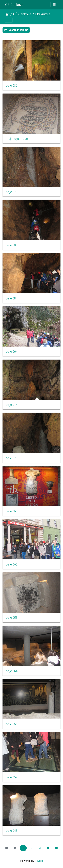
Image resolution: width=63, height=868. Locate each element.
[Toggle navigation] (54, 5)
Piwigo (39, 861)
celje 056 (12, 724)
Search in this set (16, 30)
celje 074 (12, 405)
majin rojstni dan (17, 139)
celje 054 (12, 671)
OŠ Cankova (14, 5)
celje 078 (12, 192)
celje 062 (12, 564)
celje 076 (12, 458)
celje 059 (12, 777)
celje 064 (12, 352)
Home (7, 14)
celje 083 (12, 245)
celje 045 (12, 831)
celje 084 (12, 298)
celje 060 (12, 511)
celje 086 (12, 86)
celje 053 (12, 618)
